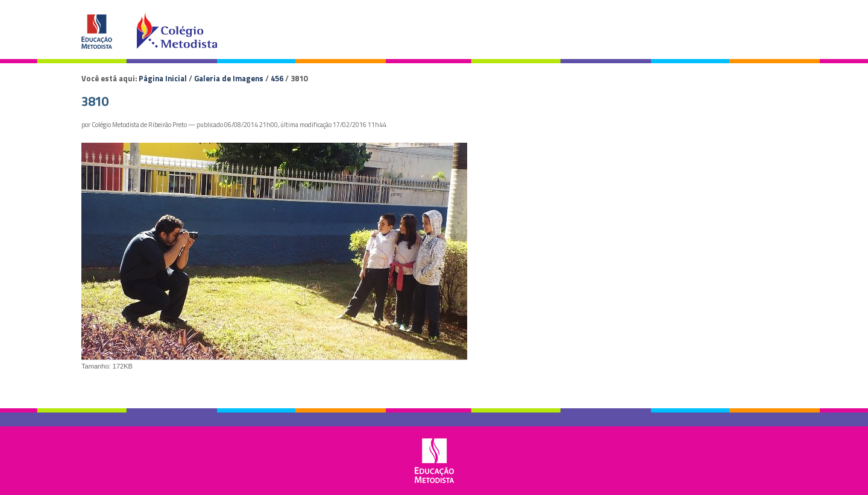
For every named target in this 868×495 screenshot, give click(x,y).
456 (277, 78)
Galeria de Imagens (229, 78)
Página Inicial (163, 78)
